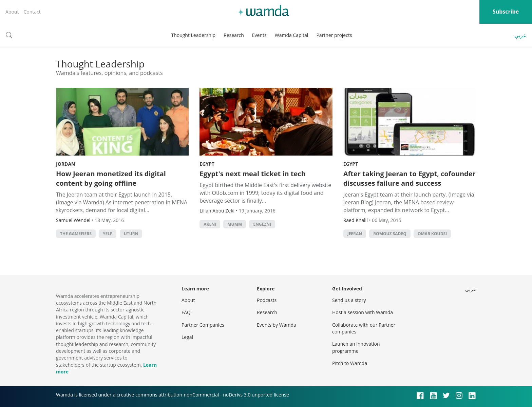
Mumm (235, 224)
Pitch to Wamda (350, 363)
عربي (520, 35)
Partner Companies (203, 325)
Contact (32, 12)
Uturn (131, 234)
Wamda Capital (292, 35)
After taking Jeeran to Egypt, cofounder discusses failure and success (410, 178)
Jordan (65, 164)
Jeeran (355, 234)
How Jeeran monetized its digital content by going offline (111, 178)
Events (259, 35)
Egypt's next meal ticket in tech (252, 174)
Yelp (108, 234)
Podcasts (267, 300)
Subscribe (506, 12)
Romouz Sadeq (390, 234)
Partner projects (334, 35)
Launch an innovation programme (356, 347)
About (12, 12)
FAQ (186, 312)
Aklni (210, 224)
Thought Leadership (193, 35)
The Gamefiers (76, 234)
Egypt (207, 164)
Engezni (262, 224)
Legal (187, 337)
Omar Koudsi (432, 234)
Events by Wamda (277, 325)
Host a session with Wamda (363, 312)
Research (234, 35)
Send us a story (349, 300)
